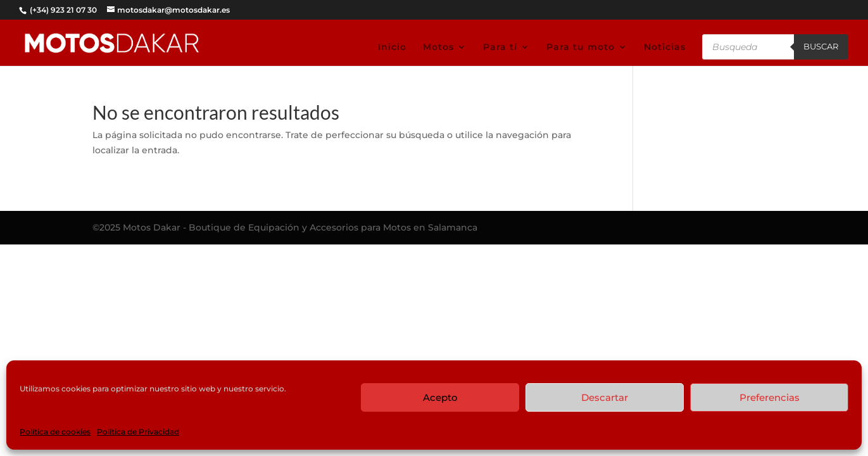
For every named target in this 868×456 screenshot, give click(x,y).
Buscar (821, 46)
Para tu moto (581, 47)
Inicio (392, 47)
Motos (438, 47)
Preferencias (770, 397)
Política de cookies (55, 432)
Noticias (665, 47)
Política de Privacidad (138, 432)
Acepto (440, 397)
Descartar (605, 397)
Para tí (500, 47)
